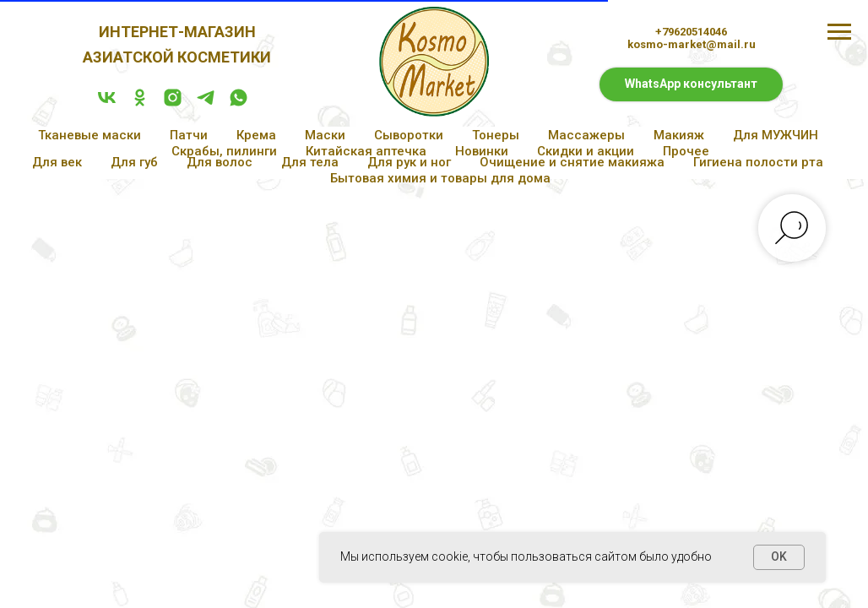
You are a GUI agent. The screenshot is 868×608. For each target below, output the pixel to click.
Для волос (220, 162)
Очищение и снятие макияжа (572, 162)
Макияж (679, 135)
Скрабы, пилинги (224, 151)
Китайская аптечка (366, 151)
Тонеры (496, 135)
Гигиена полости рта (758, 162)
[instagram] (173, 103)
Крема (256, 135)
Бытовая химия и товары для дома (440, 178)
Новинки (482, 151)
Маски (325, 135)
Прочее (686, 151)
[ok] (140, 103)
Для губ (134, 162)
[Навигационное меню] (839, 32)
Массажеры (586, 135)
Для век (57, 162)
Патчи (189, 135)
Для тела (310, 162)
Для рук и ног (409, 162)
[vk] (107, 103)
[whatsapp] (239, 103)
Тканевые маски (90, 135)
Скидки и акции (586, 151)
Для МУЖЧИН (776, 135)
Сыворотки (409, 135)
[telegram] (206, 103)
